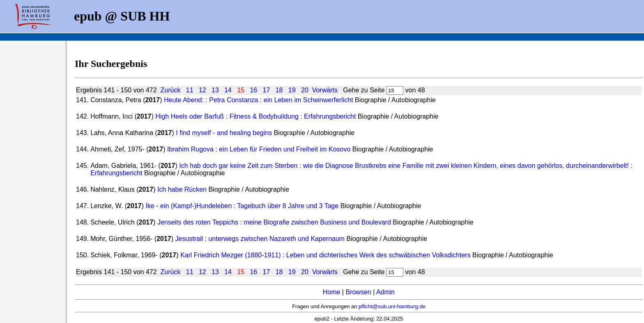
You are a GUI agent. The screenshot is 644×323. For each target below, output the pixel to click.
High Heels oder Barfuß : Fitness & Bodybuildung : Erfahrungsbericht (255, 116)
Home (332, 292)
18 (279, 90)
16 (253, 90)
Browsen (358, 292)
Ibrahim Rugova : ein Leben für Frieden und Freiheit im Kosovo (259, 149)
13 (215, 90)
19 (292, 90)
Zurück (170, 90)
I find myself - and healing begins (224, 133)
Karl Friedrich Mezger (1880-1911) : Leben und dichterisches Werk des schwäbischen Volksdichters (325, 255)
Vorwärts (325, 90)
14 (228, 90)
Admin (385, 292)
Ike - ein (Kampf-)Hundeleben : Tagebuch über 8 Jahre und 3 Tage (242, 206)
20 (305, 90)
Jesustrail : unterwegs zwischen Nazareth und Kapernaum (260, 239)
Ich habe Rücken (182, 189)
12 (202, 90)
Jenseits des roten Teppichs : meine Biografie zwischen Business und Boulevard (274, 222)
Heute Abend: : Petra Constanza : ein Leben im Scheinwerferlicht (259, 100)
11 (190, 90)
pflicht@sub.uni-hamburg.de (392, 306)
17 (267, 90)
